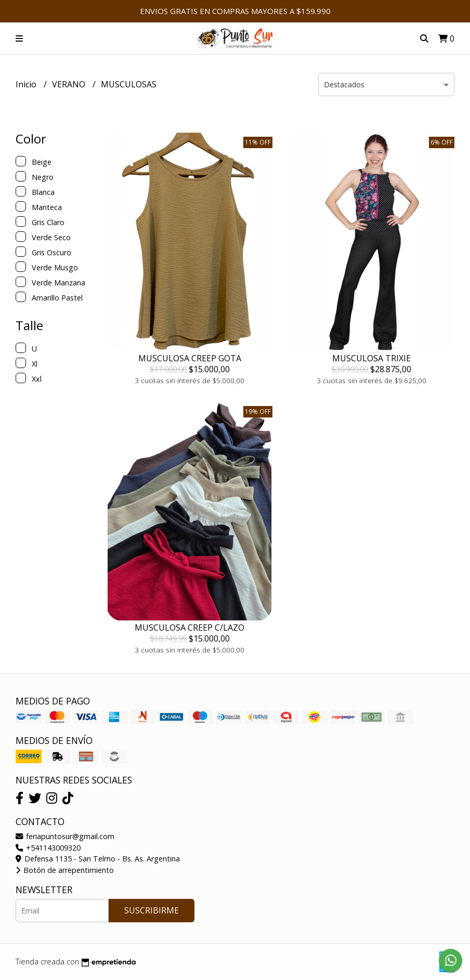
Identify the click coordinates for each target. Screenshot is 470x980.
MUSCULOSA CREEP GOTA (190, 358)
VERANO (70, 84)
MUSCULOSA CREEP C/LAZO (190, 628)
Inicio (27, 84)
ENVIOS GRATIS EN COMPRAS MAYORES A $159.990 (235, 11)
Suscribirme (152, 910)
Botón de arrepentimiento (65, 870)
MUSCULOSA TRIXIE (371, 358)
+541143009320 (48, 848)
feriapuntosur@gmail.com (65, 836)
